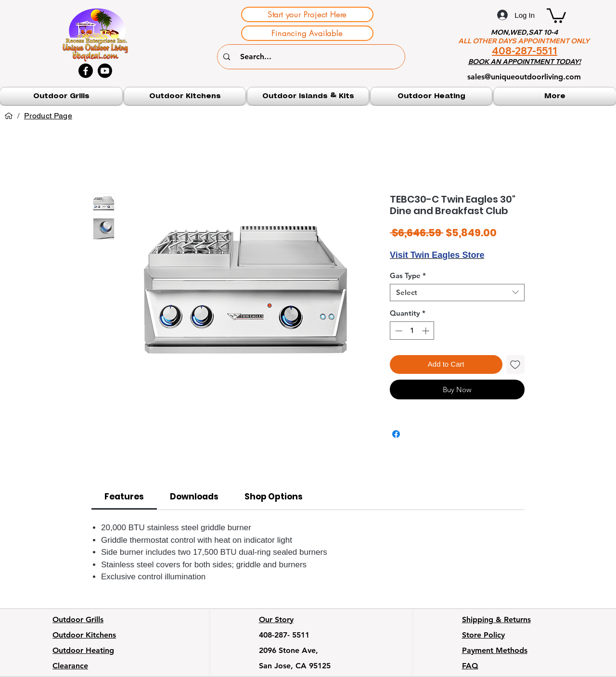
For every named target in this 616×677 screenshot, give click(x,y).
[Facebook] (86, 71)
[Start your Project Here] (307, 14)
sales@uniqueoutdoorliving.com (524, 77)
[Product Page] (48, 116)
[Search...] (312, 57)
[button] (556, 15)
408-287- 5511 (284, 635)
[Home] (9, 116)
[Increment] (427, 331)
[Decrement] (398, 331)
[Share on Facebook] (396, 434)
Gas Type (408, 276)
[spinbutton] (412, 331)
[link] (124, 497)
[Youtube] (105, 71)
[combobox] (457, 293)
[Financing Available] (307, 33)
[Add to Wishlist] (516, 364)
